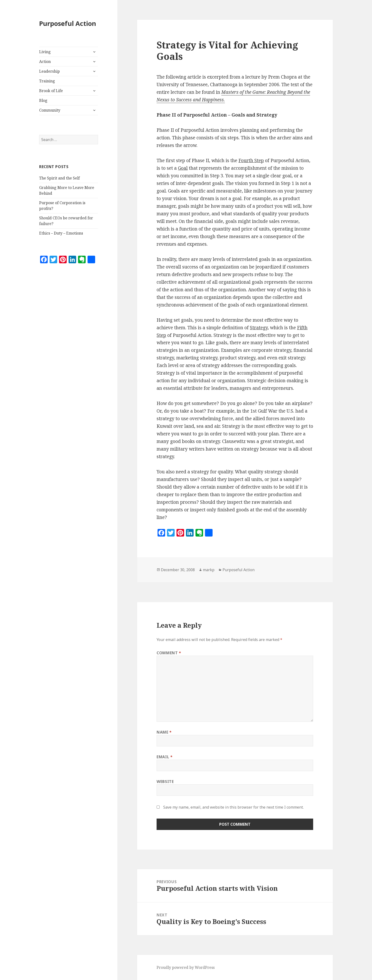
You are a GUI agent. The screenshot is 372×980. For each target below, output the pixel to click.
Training (47, 81)
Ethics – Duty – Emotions (61, 233)
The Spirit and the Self (59, 178)
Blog (43, 100)
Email (165, 757)
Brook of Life (51, 91)
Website (165, 782)
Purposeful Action (68, 23)
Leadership (49, 71)
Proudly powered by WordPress (186, 967)
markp (209, 570)
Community (50, 110)
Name (164, 732)
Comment (169, 653)
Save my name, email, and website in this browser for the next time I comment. (233, 807)
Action (45, 61)
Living (45, 52)
